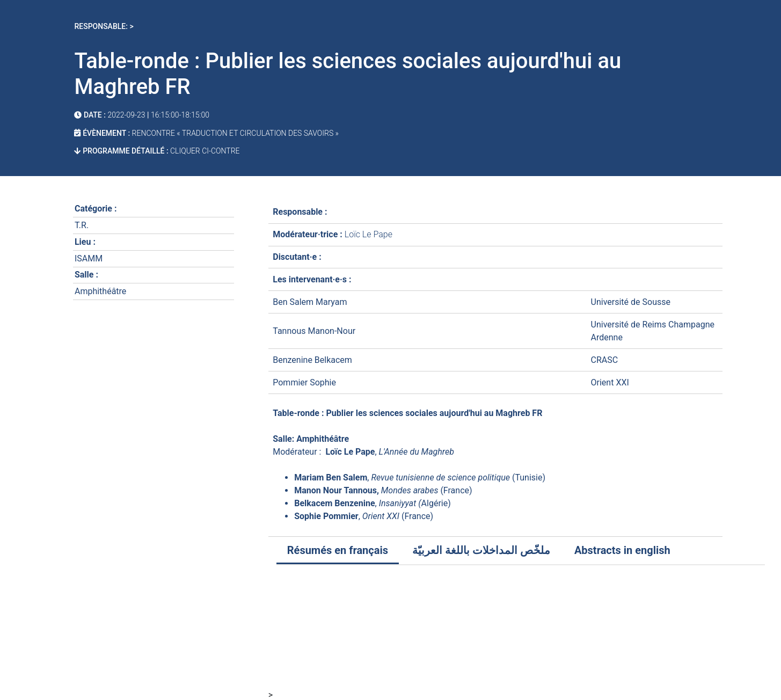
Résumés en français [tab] (338, 550)
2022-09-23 (126, 115)
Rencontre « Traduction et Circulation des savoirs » (235, 133)
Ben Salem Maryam (310, 302)
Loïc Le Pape (368, 234)
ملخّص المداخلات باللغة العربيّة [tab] (481, 550)
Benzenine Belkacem (312, 360)
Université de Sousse (631, 302)
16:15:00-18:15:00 (180, 115)
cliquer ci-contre (204, 151)
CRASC (605, 360)
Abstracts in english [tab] (622, 550)
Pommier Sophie (304, 382)
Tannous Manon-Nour (314, 331)
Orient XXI (610, 382)
